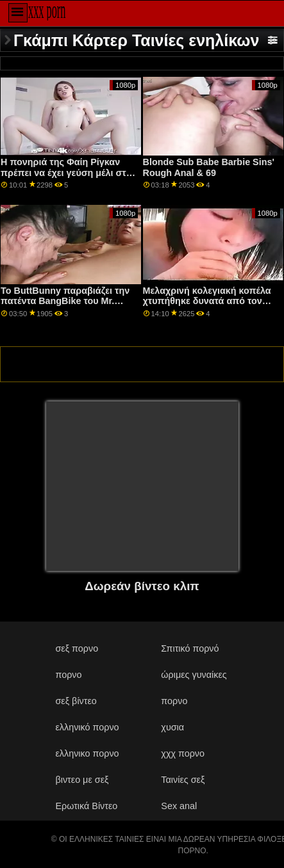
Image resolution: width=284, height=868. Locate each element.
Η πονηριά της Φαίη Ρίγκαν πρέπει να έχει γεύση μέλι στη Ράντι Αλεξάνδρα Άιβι (66, 173)
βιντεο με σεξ (82, 780)
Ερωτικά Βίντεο (86, 806)
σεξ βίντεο (76, 701)
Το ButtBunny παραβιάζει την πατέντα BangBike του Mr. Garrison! (65, 301)
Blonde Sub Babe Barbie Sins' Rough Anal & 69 (209, 167)
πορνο (68, 675)
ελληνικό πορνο (87, 727)
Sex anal (179, 806)
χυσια (172, 727)
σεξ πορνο (77, 648)
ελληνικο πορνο (87, 753)
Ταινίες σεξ (183, 780)
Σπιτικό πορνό (190, 648)
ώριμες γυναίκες (194, 675)
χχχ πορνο (183, 753)
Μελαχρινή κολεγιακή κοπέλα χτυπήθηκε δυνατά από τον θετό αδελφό (207, 301)
